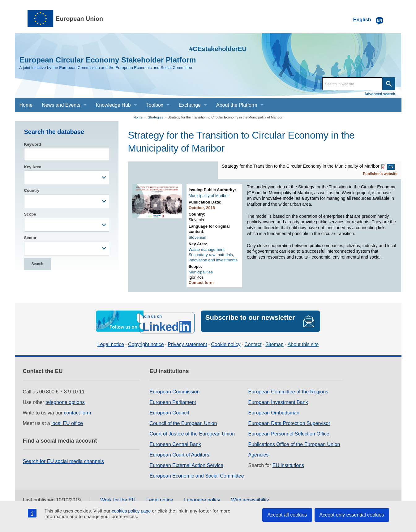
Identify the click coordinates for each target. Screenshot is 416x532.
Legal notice (111, 341)
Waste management (207, 249)
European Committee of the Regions (288, 388)
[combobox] (67, 177)
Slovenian (197, 237)
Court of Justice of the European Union (192, 430)
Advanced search (380, 94)
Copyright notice (146, 341)
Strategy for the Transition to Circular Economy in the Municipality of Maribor (225, 117)
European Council (169, 409)
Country (32, 190)
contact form (78, 409)
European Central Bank (175, 441)
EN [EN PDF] (391, 167)
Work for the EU (118, 497)
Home (138, 117)
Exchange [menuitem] (190, 105)
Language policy (202, 497)
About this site (303, 341)
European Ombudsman (274, 409)
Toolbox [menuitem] (155, 105)
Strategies (156, 117)
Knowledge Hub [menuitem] (113, 105)
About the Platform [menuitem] (237, 105)
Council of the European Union (183, 420)
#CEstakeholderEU (205, 48)
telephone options (65, 399)
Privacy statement (187, 341)
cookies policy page (131, 511)
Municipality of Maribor (209, 196)
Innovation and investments (213, 260)
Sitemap (274, 341)
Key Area (33, 167)
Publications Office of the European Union (294, 441)
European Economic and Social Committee (197, 472)
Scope (30, 214)
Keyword (33, 144)
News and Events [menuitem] (61, 105)
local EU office (67, 420)
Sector (30, 238)
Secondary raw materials (211, 255)
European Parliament (173, 399)
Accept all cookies (287, 515)
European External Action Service (186, 462)
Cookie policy (226, 341)
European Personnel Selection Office (289, 430)
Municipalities (201, 272)
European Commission (174, 388)
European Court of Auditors (179, 451)
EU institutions (288, 462)
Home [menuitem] (26, 105)
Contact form (201, 283)
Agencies (259, 451)
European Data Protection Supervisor (289, 420)
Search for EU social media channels (63, 458)
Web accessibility (250, 497)
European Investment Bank (278, 399)
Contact (253, 341)
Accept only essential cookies (352, 515)
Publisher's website (380, 174)
